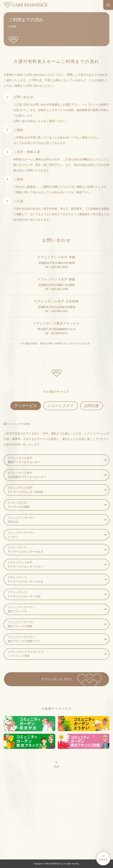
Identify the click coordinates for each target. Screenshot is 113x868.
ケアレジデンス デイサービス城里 (57, 505)
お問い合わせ (65, 832)
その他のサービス (67, 814)
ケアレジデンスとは (15, 802)
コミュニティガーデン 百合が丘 (57, 520)
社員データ (11, 838)
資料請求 (103, 858)
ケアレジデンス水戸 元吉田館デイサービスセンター (57, 475)
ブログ (7, 820)
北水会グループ (68, 838)
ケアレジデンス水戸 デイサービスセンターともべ (57, 564)
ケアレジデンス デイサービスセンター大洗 (57, 594)
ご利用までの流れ (13, 826)
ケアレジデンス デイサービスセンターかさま (57, 550)
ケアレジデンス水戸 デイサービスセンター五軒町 (57, 490)
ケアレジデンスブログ (56, 679)
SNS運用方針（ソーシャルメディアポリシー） (29, 850)
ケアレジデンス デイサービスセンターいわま (57, 579)
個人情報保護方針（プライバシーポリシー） (28, 844)
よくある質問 (65, 826)
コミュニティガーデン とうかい (57, 535)
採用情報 (9, 832)
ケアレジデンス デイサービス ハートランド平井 (57, 654)
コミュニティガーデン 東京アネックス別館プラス (57, 639)
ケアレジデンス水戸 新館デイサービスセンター (57, 460)
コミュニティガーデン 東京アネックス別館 (57, 624)
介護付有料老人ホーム (70, 802)
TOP (57, 765)
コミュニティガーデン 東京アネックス (57, 609)
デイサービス (26, 406)
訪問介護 (92, 406)
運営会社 (63, 820)
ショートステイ (61, 406)
